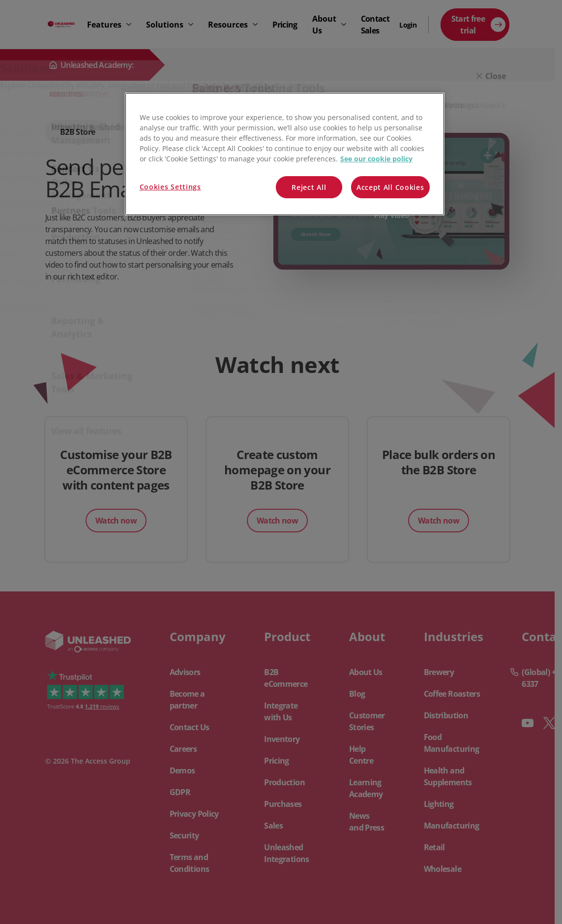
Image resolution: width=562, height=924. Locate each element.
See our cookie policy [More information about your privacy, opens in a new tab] (376, 159)
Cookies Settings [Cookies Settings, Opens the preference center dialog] (170, 187)
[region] (285, 154)
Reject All (309, 187)
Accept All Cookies (390, 187)
